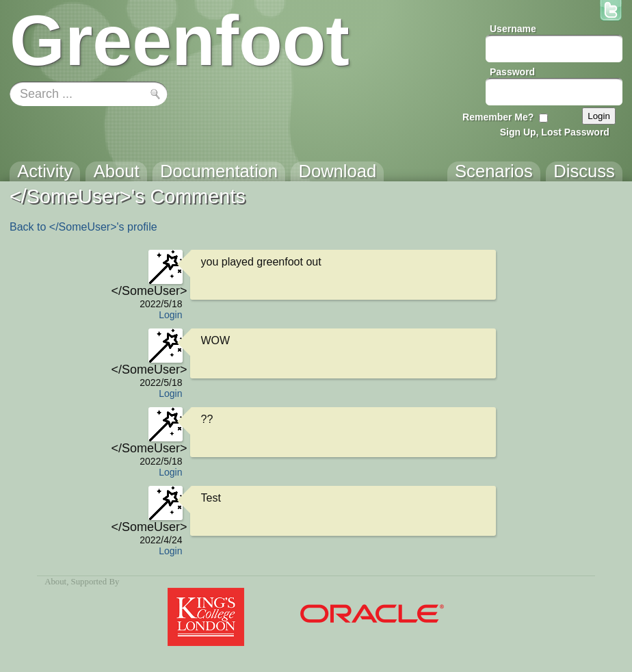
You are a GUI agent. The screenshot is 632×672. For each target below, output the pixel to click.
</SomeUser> (147, 291)
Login (170, 315)
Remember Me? (498, 117)
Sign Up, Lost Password (555, 132)
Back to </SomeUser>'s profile (83, 227)
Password (512, 72)
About (55, 582)
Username (513, 29)
